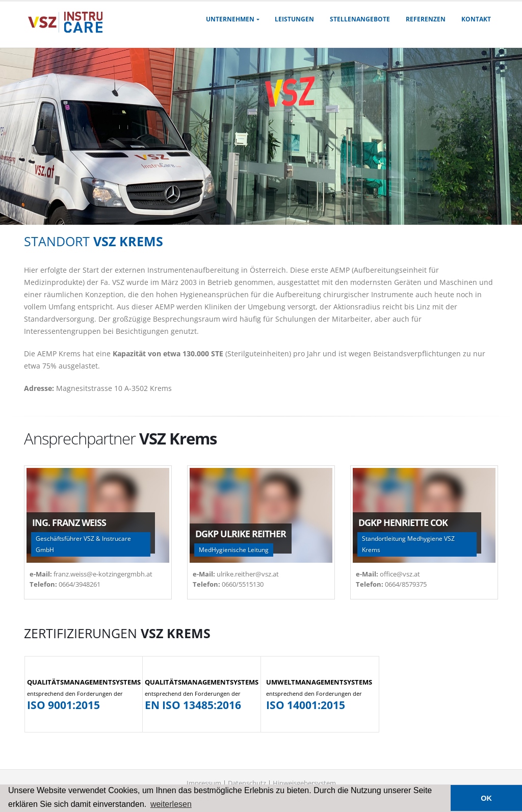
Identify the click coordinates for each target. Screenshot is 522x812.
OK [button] (486, 798)
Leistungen (294, 19)
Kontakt (476, 19)
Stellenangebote (360, 19)
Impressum (204, 783)
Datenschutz (247, 783)
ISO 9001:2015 (63, 705)
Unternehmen (230, 19)
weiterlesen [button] (171, 804)
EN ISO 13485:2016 (193, 705)
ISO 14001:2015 (306, 705)
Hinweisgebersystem (304, 783)
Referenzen (426, 19)
